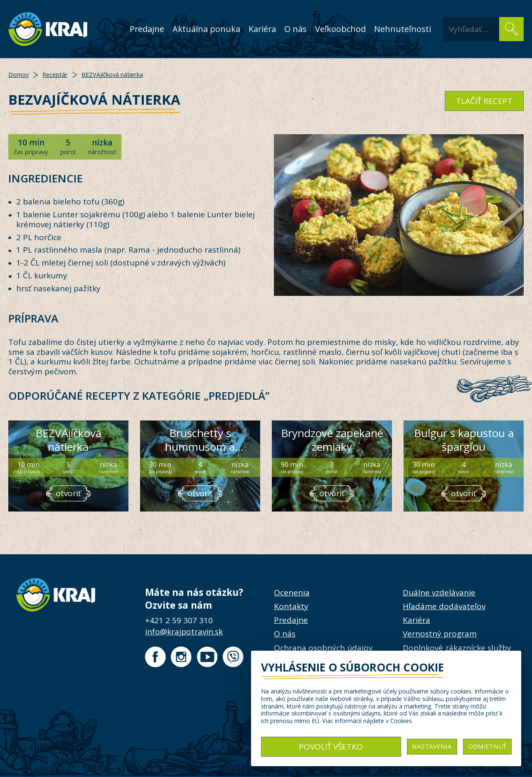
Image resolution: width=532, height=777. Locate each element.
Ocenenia (292, 593)
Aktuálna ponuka (206, 29)
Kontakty (291, 606)
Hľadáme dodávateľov (444, 606)
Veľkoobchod (340, 29)
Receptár (55, 75)
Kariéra (262, 29)
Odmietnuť (487, 746)
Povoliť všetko (331, 747)
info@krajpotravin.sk (184, 632)
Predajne (147, 29)
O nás (296, 29)
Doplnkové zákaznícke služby (457, 648)
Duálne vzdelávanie (439, 593)
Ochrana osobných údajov (323, 648)
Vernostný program (440, 634)
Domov (18, 75)
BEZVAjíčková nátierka (112, 75)
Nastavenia (432, 746)
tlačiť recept (484, 101)
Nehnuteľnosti (403, 29)
